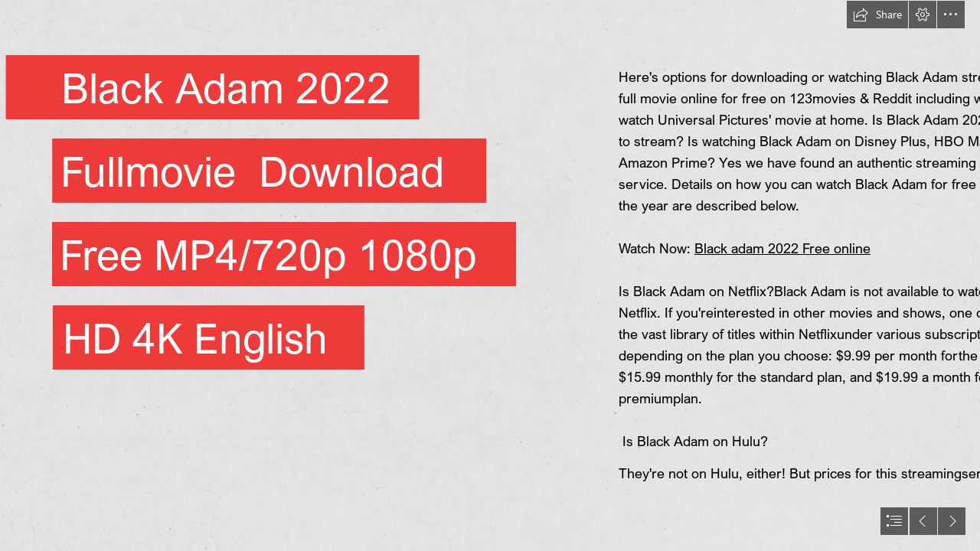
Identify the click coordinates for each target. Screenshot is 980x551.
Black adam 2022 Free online (782, 248)
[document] (490, 275)
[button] (877, 15)
